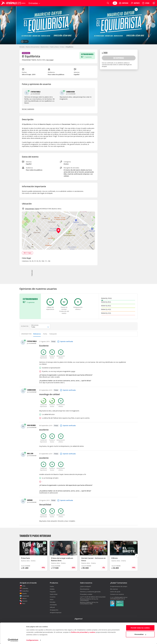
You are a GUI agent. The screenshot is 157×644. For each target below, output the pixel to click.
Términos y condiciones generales (90, 592)
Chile (23, 586)
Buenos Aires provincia (33, 47)
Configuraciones (32, 640)
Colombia (24, 588)
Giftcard (52, 607)
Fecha (45, 334)
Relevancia (37, 334)
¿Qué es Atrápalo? (86, 586)
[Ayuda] (146, 3)
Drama (62, 47)
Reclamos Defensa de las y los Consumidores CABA (89, 603)
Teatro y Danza (54, 47)
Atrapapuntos (54, 610)
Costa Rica (24, 591)
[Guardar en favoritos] (136, 9)
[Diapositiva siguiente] (137, 556)
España (23, 593)
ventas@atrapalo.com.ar (118, 599)
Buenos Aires (45, 47)
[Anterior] (4, 25)
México (23, 598)
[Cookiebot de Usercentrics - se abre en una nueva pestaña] (13, 640)
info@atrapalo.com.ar (121, 597)
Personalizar (140, 634)
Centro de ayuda (115, 592)
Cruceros (53, 597)
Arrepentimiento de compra (119, 586)
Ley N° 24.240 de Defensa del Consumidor (93, 597)
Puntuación (53, 334)
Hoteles (52, 589)
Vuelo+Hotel (54, 594)
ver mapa (50, 60)
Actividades (53, 605)
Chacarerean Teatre (32, 209)
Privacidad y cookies (86, 594)
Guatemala (24, 596)
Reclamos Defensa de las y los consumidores (89, 600)
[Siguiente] (153, 25)
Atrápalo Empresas (56, 613)
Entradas (22, 47)
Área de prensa (85, 589)
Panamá (24, 601)
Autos (52, 599)
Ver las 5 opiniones (28, 109)
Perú (22, 603)
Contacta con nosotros (117, 594)
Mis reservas (114, 589)
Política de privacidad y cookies (83, 632)
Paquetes (53, 592)
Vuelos (52, 586)
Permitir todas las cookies (140, 628)
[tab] (37, 334)
